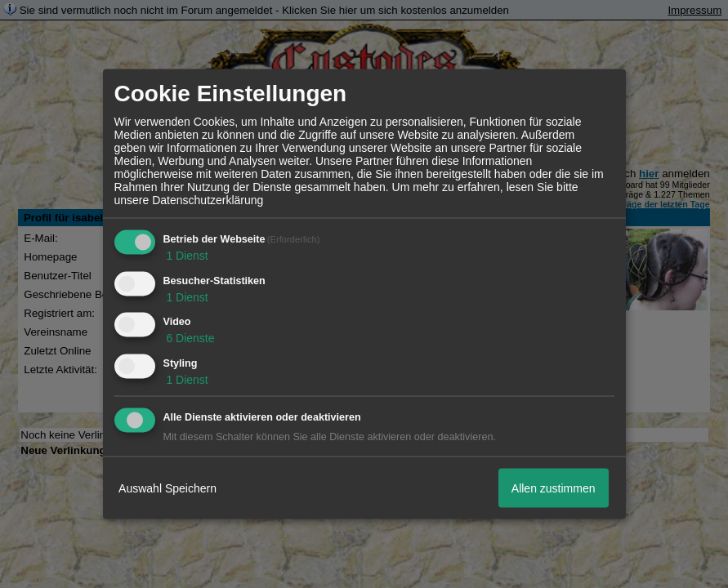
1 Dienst (186, 255)
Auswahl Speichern (167, 488)
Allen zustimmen (554, 488)
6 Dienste (189, 338)
